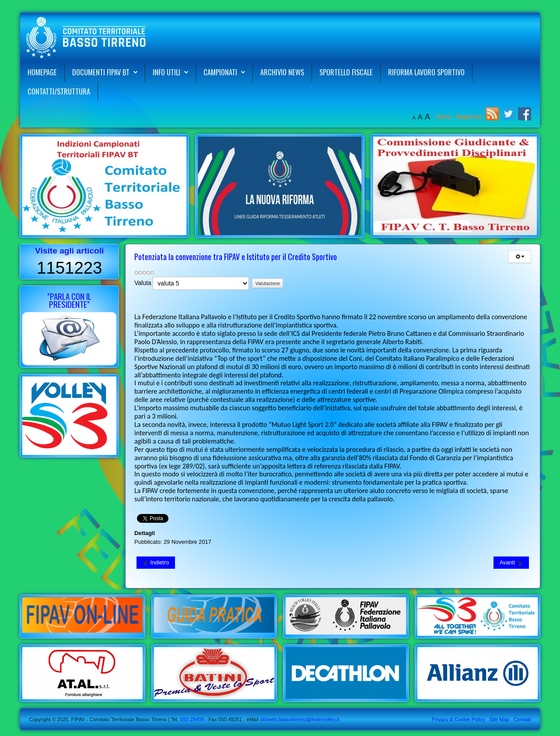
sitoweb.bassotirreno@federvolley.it (299, 719)
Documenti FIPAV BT (101, 72)
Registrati (469, 117)
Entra (444, 117)
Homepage (42, 72)
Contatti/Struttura (59, 91)
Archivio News (282, 72)
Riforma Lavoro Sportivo (426, 72)
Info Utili (166, 72)
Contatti (522, 719)
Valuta (143, 283)
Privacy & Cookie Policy (458, 719)
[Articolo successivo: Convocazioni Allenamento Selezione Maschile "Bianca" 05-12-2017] (511, 563)
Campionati (220, 72)
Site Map (499, 719)
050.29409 (192, 719)
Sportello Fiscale (346, 72)
